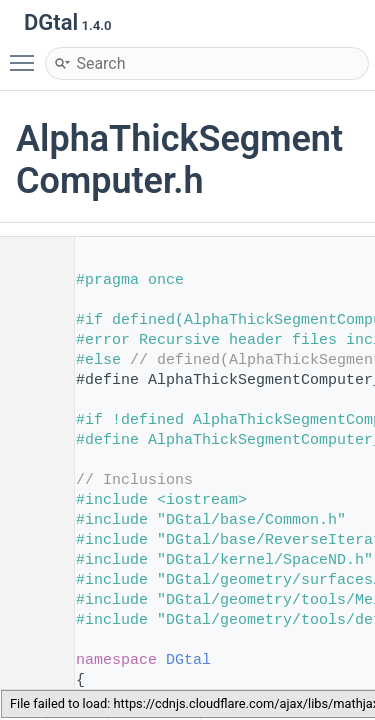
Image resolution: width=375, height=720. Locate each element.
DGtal (188, 660)
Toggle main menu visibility (27, 54)
